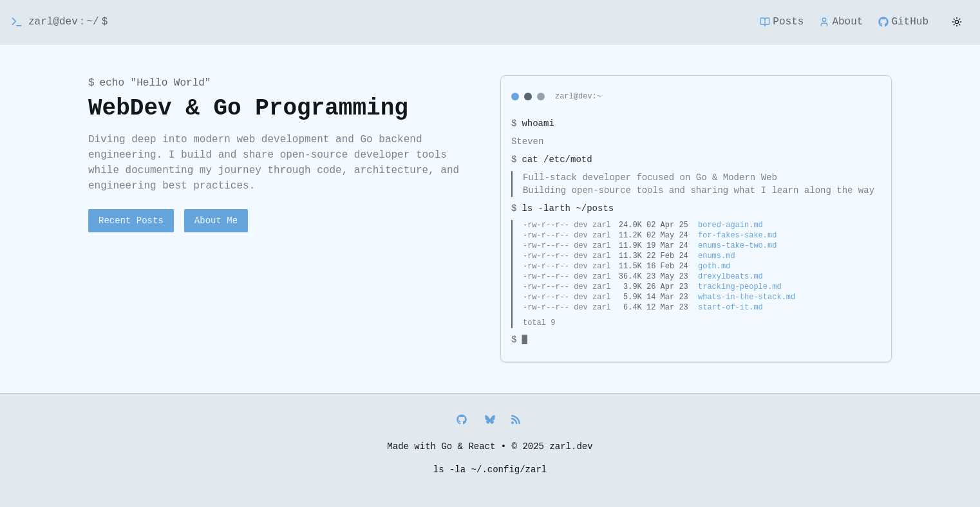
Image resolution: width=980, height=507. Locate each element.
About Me (216, 221)
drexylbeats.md (730, 277)
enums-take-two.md (737, 246)
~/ (92, 22)
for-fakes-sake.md (737, 235)
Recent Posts (131, 221)
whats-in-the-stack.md (747, 297)
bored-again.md (730, 225)
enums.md (717, 256)
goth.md (714, 266)
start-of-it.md (730, 308)
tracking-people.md (740, 287)
